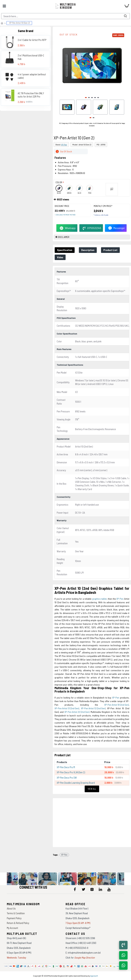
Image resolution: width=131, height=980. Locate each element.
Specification (65, 250)
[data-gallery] (29, 879)
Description (88, 250)
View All (92, 789)
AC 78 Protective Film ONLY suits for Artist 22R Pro (31, 95)
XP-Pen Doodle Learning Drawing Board (76, 783)
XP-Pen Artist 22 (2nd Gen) (77, 712)
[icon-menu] (75, 889)
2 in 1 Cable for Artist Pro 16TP (32, 40)
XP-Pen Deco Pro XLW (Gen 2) (71, 772)
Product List (110, 250)
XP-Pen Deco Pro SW (67, 778)
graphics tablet (99, 599)
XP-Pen (64, 145)
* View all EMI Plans (101, 215)
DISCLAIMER (64, 237)
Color (59, 182)
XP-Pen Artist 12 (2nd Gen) (93, 708)
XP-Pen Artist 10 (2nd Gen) (117, 705)
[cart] (127, 6)
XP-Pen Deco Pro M (66, 767)
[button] (86, 98)
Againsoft (94, 976)
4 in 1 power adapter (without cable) (32, 76)
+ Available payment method (65, 215)
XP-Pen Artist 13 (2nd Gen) (67, 708)
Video (60, 257)
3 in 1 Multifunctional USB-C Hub (31, 57)
